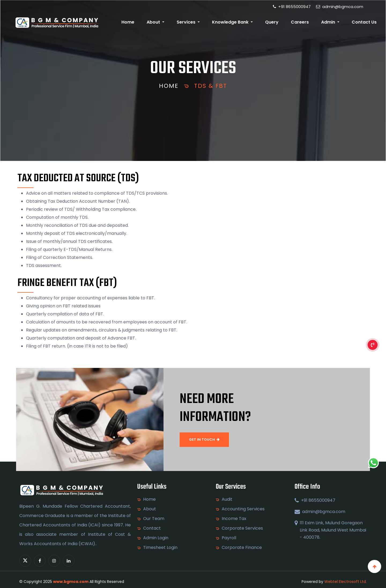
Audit (227, 499)
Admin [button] (329, 22)
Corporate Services (242, 528)
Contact (152, 528)
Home (128, 22)
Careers (300, 22)
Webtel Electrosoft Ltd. (346, 582)
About (150, 509)
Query (272, 22)
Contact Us (364, 22)
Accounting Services (243, 509)
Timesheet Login (160, 548)
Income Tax (234, 519)
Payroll (229, 538)
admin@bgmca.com (340, 7)
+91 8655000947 (292, 7)
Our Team (154, 519)
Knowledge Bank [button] (231, 22)
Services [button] (187, 22)
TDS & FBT (211, 86)
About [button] (154, 22)
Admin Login (156, 538)
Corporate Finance (242, 548)
